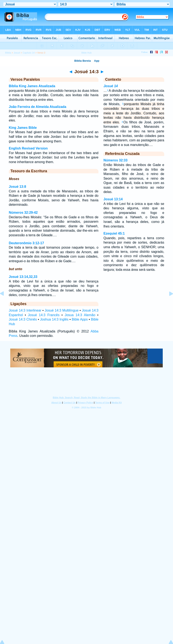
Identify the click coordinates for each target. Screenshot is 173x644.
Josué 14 (111, 86)
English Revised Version (28, 148)
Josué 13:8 (17, 187)
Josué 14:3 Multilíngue (62, 310)
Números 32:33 (116, 160)
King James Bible (23, 128)
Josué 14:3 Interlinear (25, 310)
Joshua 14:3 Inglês (54, 319)
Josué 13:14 (113, 199)
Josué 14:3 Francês (44, 315)
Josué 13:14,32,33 (23, 277)
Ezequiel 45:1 (114, 233)
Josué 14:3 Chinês (23, 319)
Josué (17, 53)
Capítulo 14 (29, 53)
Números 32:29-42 (23, 213)
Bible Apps (80, 319)
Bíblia (8, 53)
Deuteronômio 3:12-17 (26, 243)
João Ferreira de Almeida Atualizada (37, 107)
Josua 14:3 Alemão (80, 315)
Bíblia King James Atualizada (32, 86)
